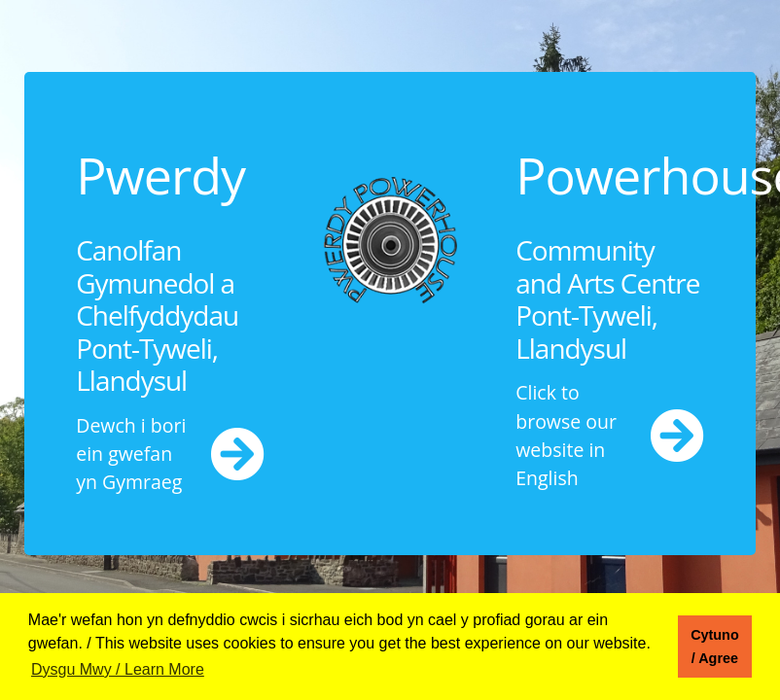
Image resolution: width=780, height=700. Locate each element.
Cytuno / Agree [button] (715, 647)
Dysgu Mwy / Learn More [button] (118, 669)
